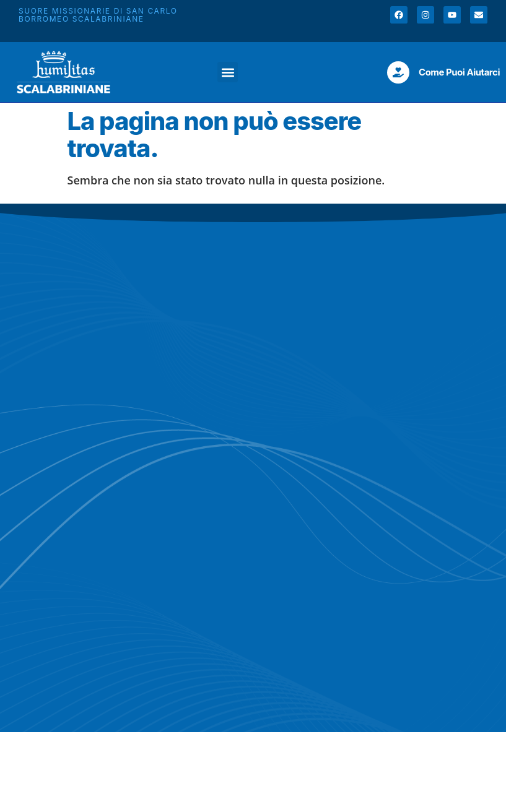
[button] (228, 72)
